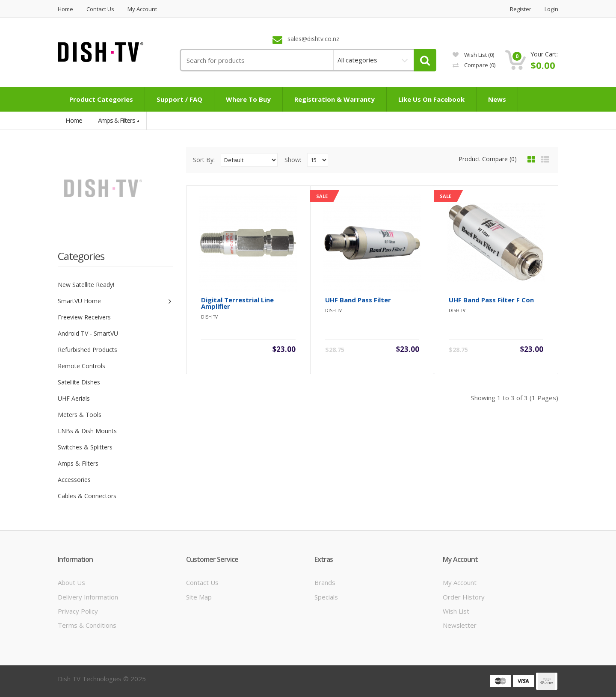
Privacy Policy (78, 611)
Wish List (456, 611)
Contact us (100, 9)
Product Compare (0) (488, 159)
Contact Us (202, 582)
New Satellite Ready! (86, 285)
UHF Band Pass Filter (358, 300)
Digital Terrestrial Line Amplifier (237, 303)
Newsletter (460, 625)
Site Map (199, 597)
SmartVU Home (79, 301)
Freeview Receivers (84, 317)
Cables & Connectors (87, 496)
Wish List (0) (473, 55)
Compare (474, 65)
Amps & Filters (117, 120)
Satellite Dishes (79, 382)
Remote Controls (81, 366)
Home (65, 9)
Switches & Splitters (85, 447)
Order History (464, 597)
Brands (325, 582)
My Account (142, 9)
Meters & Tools (80, 415)
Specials (326, 597)
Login (551, 9)
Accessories (74, 480)
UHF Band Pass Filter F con (491, 300)
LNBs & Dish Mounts (87, 431)
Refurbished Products (87, 350)
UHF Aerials (74, 398)
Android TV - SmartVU (88, 333)
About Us (71, 582)
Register (521, 9)
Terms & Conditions (87, 625)
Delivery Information (88, 597)
